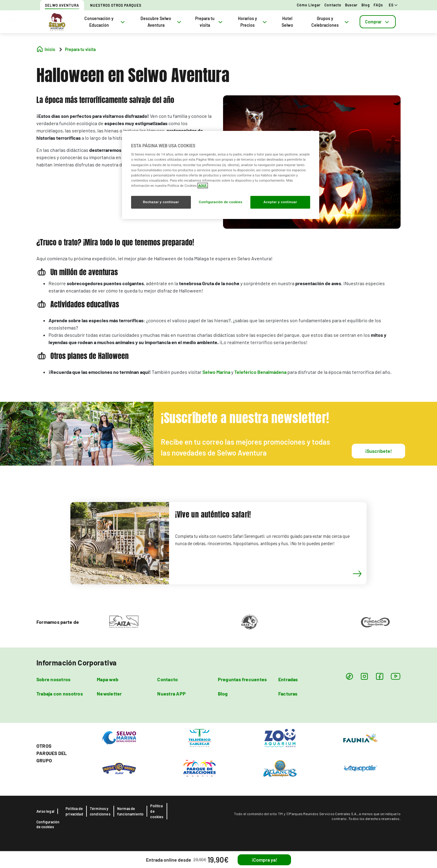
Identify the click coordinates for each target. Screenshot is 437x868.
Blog (366, 5)
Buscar (351, 5)
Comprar (378, 22)
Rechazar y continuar (161, 202)
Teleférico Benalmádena (260, 372)
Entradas (288, 679)
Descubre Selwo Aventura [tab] (161, 22)
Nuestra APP (171, 694)
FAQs (378, 5)
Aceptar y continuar (280, 202)
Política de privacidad (74, 811)
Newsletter (109, 694)
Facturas (288, 694)
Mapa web (108, 679)
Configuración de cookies (48, 824)
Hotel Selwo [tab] (287, 22)
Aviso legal (45, 811)
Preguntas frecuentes (242, 679)
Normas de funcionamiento (130, 811)
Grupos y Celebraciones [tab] (331, 22)
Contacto (333, 5)
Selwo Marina (216, 372)
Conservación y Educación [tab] (105, 22)
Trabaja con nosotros (60, 694)
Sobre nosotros (53, 679)
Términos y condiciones (100, 811)
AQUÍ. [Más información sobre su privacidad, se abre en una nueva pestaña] (203, 186)
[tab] (378, 22)
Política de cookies (157, 811)
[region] (221, 175)
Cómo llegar (309, 5)
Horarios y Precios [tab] (253, 22)
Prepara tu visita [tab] (209, 22)
